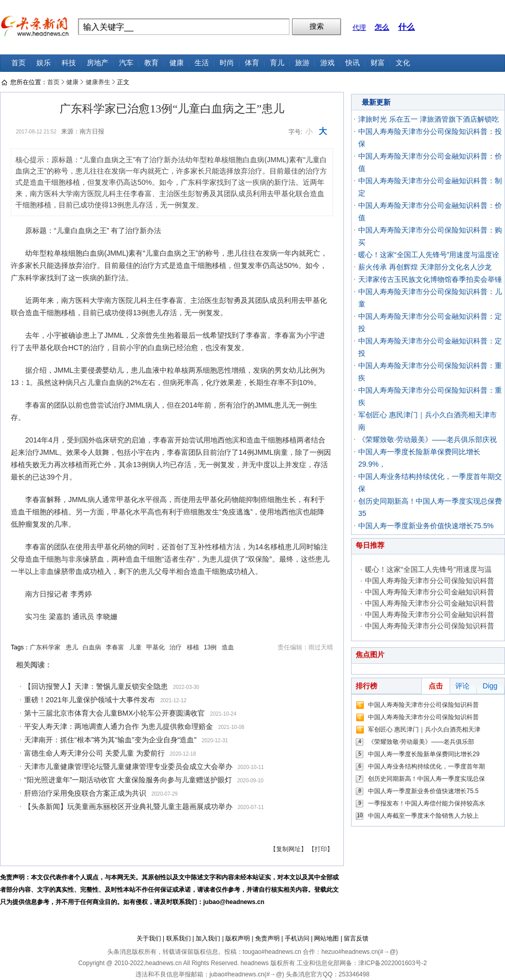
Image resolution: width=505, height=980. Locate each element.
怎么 (382, 27)
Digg (490, 686)
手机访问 (297, 938)
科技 (69, 63)
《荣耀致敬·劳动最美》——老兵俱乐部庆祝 (428, 439)
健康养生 (98, 82)
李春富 (115, 647)
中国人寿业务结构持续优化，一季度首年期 (426, 766)
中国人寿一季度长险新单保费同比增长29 (424, 754)
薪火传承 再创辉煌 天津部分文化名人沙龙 (425, 267)
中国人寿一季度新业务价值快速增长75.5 (423, 791)
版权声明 (238, 938)
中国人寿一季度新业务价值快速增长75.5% (426, 526)
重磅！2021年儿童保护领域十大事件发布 (90, 700)
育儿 (277, 63)
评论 (462, 686)
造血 (228, 647)
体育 (252, 63)
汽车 (126, 63)
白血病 (92, 647)
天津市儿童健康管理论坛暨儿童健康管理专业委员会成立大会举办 (128, 766)
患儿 (72, 647)
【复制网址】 (288, 849)
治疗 (176, 647)
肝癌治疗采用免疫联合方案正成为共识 (85, 793)
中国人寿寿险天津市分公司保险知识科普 (430, 581)
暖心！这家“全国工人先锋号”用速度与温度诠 (429, 255)
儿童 (135, 647)
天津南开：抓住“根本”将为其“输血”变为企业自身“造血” (110, 740)
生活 (202, 63)
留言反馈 (356, 938)
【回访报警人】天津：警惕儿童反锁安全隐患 (96, 686)
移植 (193, 647)
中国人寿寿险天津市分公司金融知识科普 (430, 592)
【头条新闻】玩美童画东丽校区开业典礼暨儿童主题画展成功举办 (128, 806)
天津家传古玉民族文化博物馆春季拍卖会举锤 (430, 279)
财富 (378, 63)
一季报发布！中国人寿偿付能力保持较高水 (426, 803)
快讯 (353, 63)
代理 (359, 27)
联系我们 (179, 938)
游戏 (327, 63)
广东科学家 (45, 647)
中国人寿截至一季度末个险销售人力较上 (423, 816)
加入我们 (208, 938)
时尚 (227, 63)
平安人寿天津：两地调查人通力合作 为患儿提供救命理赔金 (119, 726)
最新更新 (376, 102)
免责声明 (267, 938)
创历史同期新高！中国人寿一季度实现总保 (426, 779)
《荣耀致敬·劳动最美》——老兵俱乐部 (421, 742)
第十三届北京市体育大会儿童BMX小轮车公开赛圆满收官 (114, 713)
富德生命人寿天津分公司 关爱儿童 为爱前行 (94, 753)
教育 (151, 63)
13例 (210, 647)
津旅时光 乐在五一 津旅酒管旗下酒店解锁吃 (429, 119)
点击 (436, 686)
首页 (18, 63)
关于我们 (149, 938)
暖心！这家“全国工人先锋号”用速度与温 (428, 569)
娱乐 (44, 63)
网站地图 (326, 938)
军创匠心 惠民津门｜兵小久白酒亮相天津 (424, 729)
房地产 (98, 63)
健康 (177, 63)
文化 (403, 63)
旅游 (302, 63)
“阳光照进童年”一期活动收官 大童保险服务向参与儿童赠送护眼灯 (128, 780)
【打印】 (321, 849)
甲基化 (156, 647)
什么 (406, 27)
